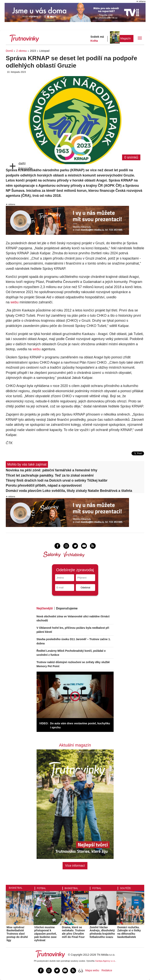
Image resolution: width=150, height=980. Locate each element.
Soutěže (125, 888)
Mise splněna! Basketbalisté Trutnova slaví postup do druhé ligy (17, 934)
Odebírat (85, 588)
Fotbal (41, 888)
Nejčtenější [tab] (45, 608)
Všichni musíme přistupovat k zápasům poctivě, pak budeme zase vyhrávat (46, 934)
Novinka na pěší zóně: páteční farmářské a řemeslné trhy (52, 470)
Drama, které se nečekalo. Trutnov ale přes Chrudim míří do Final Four (73, 932)
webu (14, 302)
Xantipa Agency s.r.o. (105, 961)
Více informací (75, 866)
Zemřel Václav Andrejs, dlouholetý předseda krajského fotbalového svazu (102, 932)
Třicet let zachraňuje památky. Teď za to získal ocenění (50, 475)
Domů (9, 51)
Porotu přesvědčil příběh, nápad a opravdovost (44, 485)
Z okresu (21, 51)
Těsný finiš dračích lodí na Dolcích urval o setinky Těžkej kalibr (57, 480)
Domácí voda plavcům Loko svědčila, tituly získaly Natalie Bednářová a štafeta (69, 491)
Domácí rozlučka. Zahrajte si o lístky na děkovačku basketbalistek (129, 932)
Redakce (107, 970)
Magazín (126, 38)
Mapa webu (92, 970)
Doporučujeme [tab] (67, 608)
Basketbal (16, 888)
